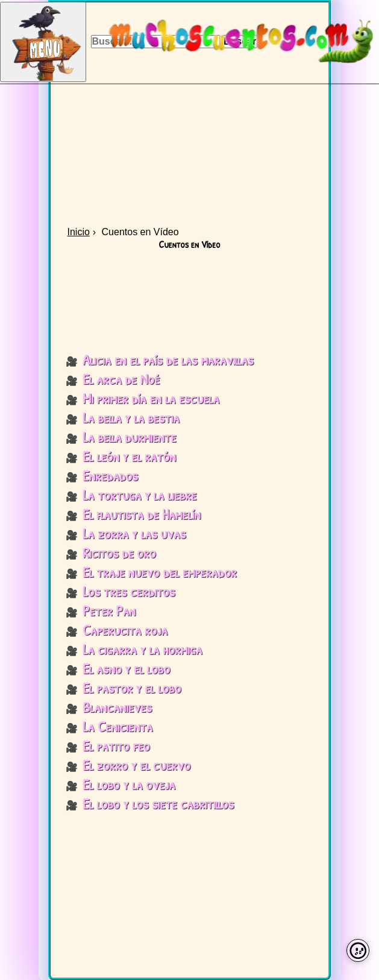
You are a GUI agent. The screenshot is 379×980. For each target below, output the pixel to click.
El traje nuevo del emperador (160, 572)
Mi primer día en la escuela (151, 398)
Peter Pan (109, 610)
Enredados (110, 475)
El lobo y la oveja (129, 784)
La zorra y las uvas (134, 533)
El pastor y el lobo (132, 688)
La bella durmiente (129, 437)
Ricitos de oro (119, 552)
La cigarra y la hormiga (143, 649)
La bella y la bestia (131, 417)
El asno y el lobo (126, 668)
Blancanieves (117, 707)
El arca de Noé (121, 379)
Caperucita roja (125, 630)
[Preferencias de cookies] (358, 950)
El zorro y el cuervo (136, 765)
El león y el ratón (129, 456)
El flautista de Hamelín (142, 514)
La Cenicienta (117, 726)
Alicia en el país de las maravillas (168, 359)
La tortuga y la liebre (139, 495)
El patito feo (116, 745)
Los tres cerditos (129, 591)
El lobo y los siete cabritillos (158, 803)
